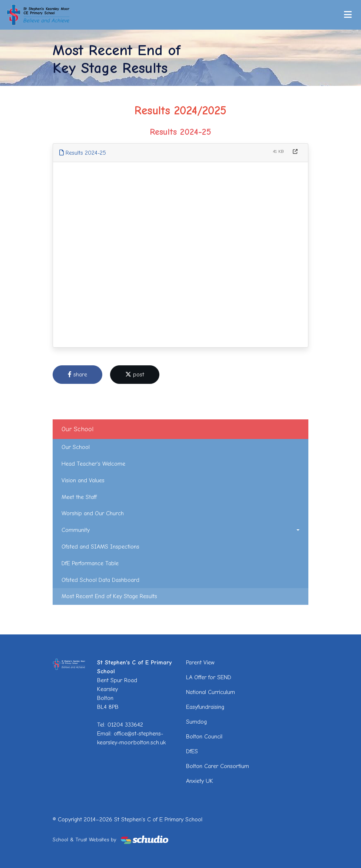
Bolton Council (204, 737)
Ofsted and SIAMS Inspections (100, 547)
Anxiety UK (200, 781)
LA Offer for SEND (209, 677)
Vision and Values (83, 480)
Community (76, 530)
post (135, 375)
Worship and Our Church (93, 513)
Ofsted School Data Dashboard (100, 580)
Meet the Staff (79, 497)
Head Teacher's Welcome (93, 464)
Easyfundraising (205, 707)
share (77, 375)
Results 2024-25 (83, 153)
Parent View (200, 663)
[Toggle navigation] (348, 15)
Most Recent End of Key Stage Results (109, 596)
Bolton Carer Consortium (218, 766)
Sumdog (196, 722)
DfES (192, 751)
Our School (76, 447)
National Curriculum (211, 692)
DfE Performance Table (90, 563)
